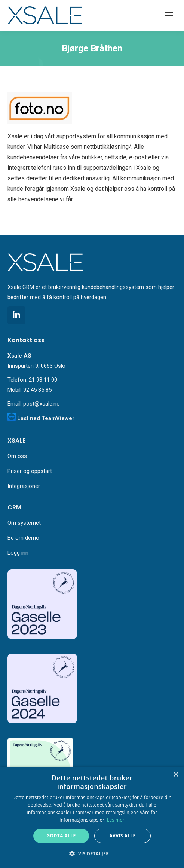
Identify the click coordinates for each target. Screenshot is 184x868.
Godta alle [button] (61, 836)
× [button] (176, 775)
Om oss (17, 456)
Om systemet (24, 523)
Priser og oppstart (30, 471)
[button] (92, 854)
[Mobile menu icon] (169, 15)
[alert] (92, 817)
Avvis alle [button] (122, 836)
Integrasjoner (24, 486)
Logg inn (18, 553)
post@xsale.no (42, 404)
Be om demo (23, 538)
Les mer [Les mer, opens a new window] (116, 820)
